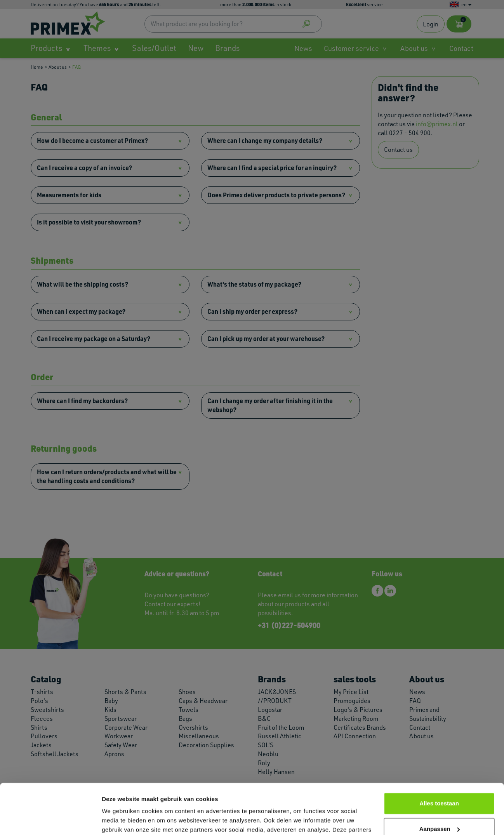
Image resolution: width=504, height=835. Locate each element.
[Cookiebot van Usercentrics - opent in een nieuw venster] (50, 820)
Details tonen (120, 820)
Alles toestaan (439, 753)
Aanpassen (440, 778)
